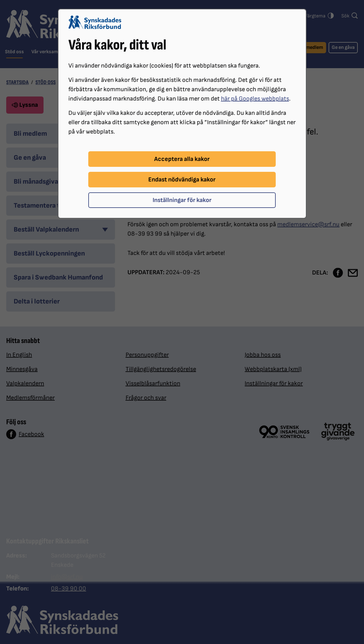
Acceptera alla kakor (182, 159)
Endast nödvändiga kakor (182, 180)
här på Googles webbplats (255, 99)
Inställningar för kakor (182, 200)
